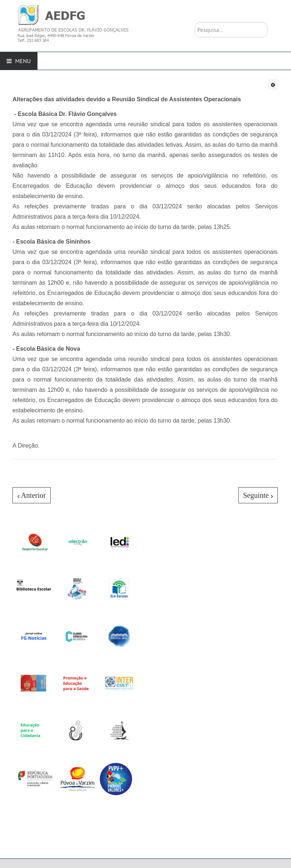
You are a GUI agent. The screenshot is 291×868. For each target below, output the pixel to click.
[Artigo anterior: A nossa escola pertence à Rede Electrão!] (32, 495)
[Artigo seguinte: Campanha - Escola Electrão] (258, 495)
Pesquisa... (195, 22)
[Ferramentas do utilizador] (273, 84)
